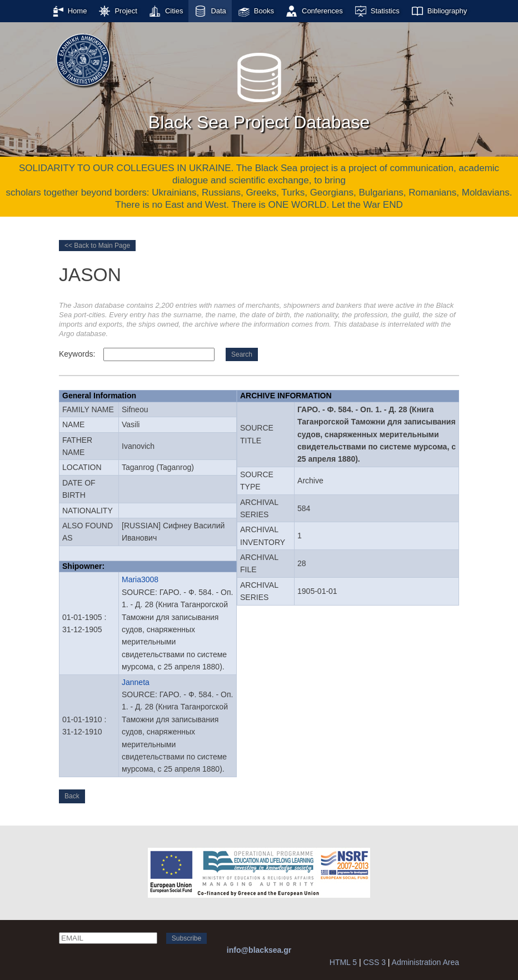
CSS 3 (374, 962)
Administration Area (425, 962)
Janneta (136, 682)
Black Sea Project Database (259, 88)
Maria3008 (140, 579)
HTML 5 (343, 962)
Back (72, 796)
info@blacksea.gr (259, 950)
